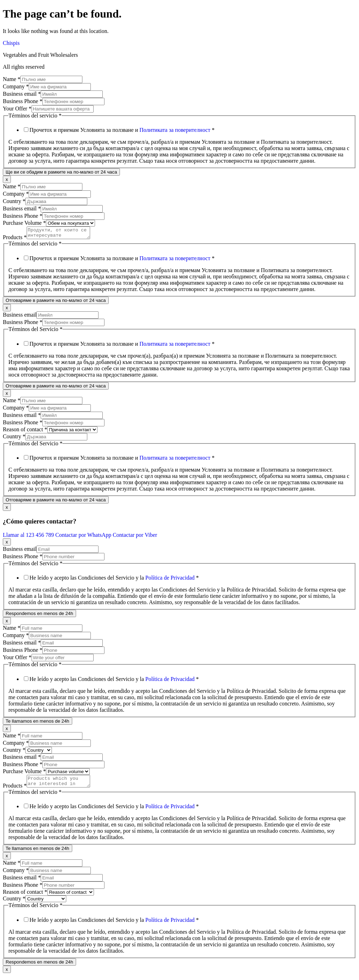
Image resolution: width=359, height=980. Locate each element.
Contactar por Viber (135, 537)
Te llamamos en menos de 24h (38, 723)
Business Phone (23, 101)
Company (16, 86)
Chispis (11, 43)
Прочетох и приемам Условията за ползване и (122, 130)
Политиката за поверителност (175, 130)
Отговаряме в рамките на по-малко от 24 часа (56, 302)
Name (12, 79)
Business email (22, 94)
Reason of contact (25, 431)
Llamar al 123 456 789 (29, 537)
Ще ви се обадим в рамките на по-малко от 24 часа (61, 172)
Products (15, 239)
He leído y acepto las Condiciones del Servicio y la (114, 580)
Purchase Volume (24, 223)
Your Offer (17, 109)
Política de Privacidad (170, 580)
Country (14, 201)
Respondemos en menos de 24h (39, 616)
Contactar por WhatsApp (84, 537)
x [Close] (7, 179)
